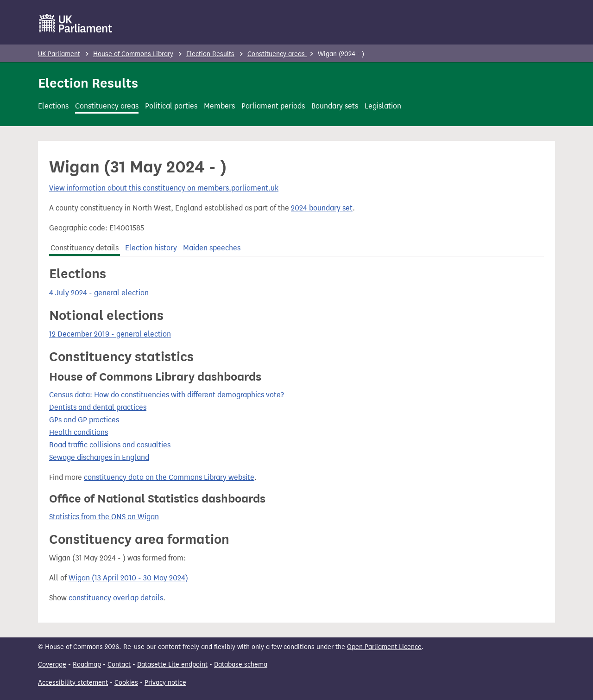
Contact (119, 665)
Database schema (241, 665)
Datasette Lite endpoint (172, 665)
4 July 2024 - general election (99, 293)
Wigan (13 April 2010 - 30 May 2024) (128, 578)
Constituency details (85, 248)
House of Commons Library (133, 54)
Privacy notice (165, 683)
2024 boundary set (322, 208)
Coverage (52, 665)
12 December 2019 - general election (110, 334)
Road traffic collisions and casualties (110, 445)
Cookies (126, 683)
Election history (151, 248)
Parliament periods (273, 106)
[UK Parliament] (76, 23)
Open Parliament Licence (384, 647)
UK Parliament (59, 54)
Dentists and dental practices (98, 407)
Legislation (383, 106)
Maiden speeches (212, 248)
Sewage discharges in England (99, 457)
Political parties (171, 106)
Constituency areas (277, 54)
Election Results (210, 54)
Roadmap (87, 665)
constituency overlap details (116, 598)
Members (219, 106)
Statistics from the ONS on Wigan (104, 517)
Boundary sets (335, 106)
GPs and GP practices (84, 420)
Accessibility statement (73, 683)
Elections (53, 106)
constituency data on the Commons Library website (169, 477)
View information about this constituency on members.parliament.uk (164, 188)
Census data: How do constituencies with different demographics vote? (167, 395)
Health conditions (79, 432)
